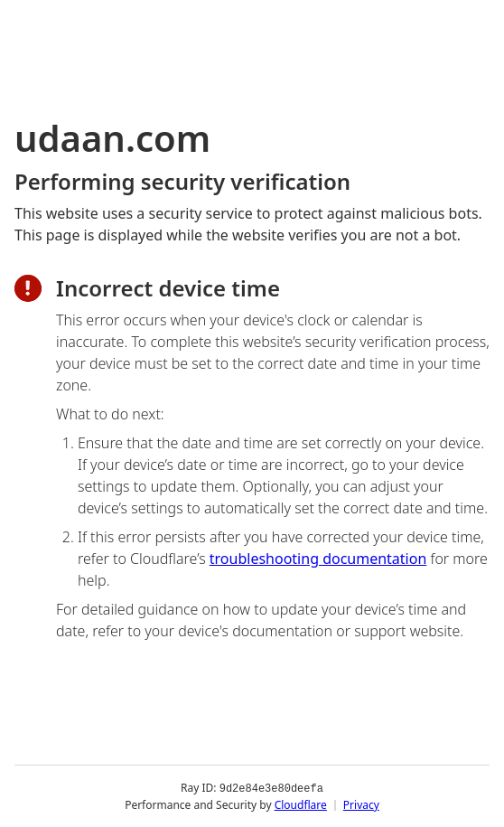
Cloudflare (301, 804)
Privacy (361, 804)
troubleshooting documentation (318, 559)
